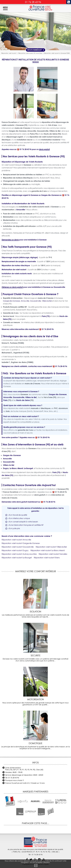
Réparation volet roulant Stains (47, 558)
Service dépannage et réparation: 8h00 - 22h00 (24, 775)
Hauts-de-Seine (23, 400)
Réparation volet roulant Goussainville (18, 547)
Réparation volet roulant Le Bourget (17, 558)
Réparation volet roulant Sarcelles (53, 554)
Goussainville (59, 287)
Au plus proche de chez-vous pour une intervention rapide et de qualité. (36, 849)
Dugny (6, 468)
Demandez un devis (10, 240)
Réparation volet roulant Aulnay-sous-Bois (19, 554)
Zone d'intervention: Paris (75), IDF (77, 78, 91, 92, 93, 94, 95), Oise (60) (24, 769)
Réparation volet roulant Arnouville (16, 540)
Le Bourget (28, 468)
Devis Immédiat (36, 50)
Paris (5, 400)
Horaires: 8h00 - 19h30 (14, 772)
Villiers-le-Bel (47, 301)
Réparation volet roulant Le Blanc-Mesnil (48, 550)
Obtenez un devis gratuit (12, 287)
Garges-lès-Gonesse (50, 195)
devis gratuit (44, 149)
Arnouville (21, 210)
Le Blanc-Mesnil (16, 468)
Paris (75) (46, 316)
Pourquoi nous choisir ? (14, 780)
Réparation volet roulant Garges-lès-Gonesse (21, 543)
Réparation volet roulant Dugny (15, 550)
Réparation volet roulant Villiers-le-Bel (51, 547)
